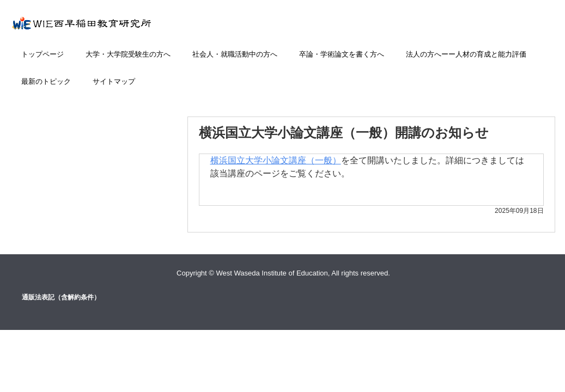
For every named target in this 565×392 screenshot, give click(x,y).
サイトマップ (114, 81)
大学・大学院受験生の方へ (128, 54)
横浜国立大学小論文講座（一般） (276, 160)
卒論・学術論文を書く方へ (342, 54)
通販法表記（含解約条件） (61, 297)
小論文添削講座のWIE (106, 29)
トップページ (42, 54)
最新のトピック (46, 81)
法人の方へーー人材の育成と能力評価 (466, 54)
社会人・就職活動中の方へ (235, 54)
